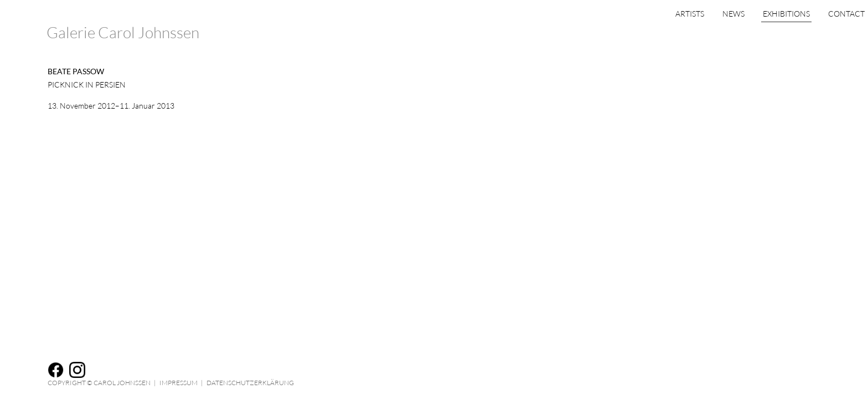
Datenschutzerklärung (250, 383)
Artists (645, 35)
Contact (802, 35)
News (689, 35)
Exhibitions (742, 35)
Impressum (179, 383)
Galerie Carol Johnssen (123, 32)
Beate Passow (76, 71)
